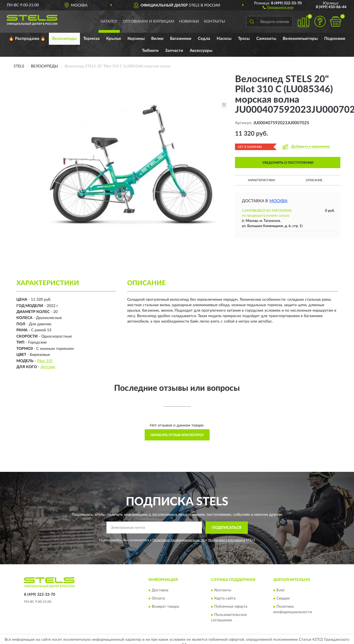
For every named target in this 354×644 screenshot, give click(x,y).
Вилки (157, 39)
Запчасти (174, 51)
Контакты (215, 22)
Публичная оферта (231, 607)
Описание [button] (314, 180)
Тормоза (91, 39)
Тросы (244, 39)
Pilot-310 (45, 361)
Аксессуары (201, 51)
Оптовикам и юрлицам (148, 22)
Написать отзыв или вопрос (177, 435)
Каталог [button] (109, 22)
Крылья (114, 39)
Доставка (160, 591)
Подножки (335, 39)
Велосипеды (64, 39)
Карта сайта (225, 599)
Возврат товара (165, 607)
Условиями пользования (227, 540)
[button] (278, 7)
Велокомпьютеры (300, 39)
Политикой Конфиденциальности (179, 540)
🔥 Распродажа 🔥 (27, 39)
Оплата (158, 599)
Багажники (181, 39)
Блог (281, 591)
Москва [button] (278, 201)
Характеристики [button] (261, 180)
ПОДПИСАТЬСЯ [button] (227, 528)
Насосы (224, 39)
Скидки (283, 599)
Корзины (136, 39)
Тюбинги (150, 51)
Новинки (189, 22)
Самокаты (266, 39)
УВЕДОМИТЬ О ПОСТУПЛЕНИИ (288, 163)
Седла (204, 39)
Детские (48, 367)
